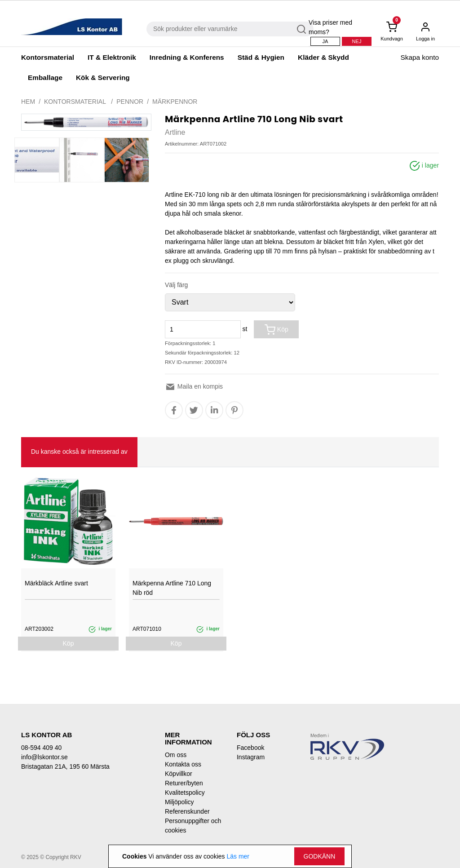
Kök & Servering (103, 77)
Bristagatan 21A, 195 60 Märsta (65, 766)
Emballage (45, 77)
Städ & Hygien (261, 57)
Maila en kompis (194, 386)
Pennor (130, 102)
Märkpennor (175, 102)
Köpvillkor (179, 774)
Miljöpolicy (179, 802)
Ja (325, 41)
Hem (28, 102)
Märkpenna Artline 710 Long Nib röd (172, 588)
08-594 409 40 (41, 748)
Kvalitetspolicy (185, 793)
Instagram (251, 757)
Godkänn (320, 856)
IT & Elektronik (112, 57)
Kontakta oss (183, 764)
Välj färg (176, 285)
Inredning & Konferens (187, 57)
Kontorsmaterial (48, 57)
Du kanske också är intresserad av (79, 452)
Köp (276, 330)
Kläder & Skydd (323, 57)
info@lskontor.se (44, 757)
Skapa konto (420, 57)
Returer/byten (184, 783)
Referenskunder (187, 811)
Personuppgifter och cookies (193, 826)
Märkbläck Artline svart (56, 583)
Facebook (250, 748)
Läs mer (238, 856)
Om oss (176, 755)
